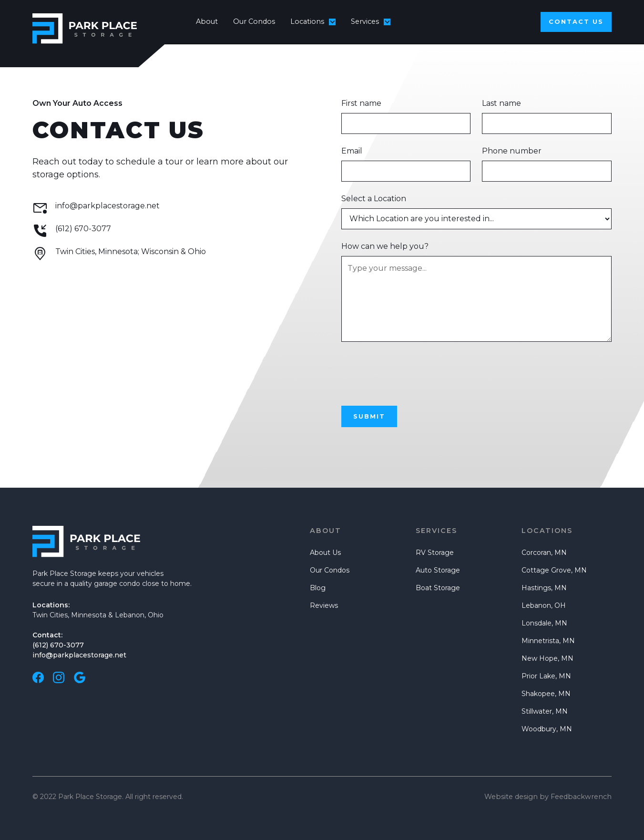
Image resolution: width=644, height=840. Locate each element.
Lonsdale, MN (544, 623)
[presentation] (414, 372)
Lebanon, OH (544, 605)
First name (361, 103)
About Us (325, 553)
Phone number (512, 151)
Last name (501, 103)
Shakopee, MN (546, 694)
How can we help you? (385, 246)
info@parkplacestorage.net (79, 655)
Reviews (324, 605)
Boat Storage (438, 588)
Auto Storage (438, 570)
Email (352, 151)
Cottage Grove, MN (554, 570)
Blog (318, 588)
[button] (313, 22)
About (207, 21)
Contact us (576, 22)
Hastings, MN (544, 588)
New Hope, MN (547, 658)
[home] (107, 22)
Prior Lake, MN (546, 676)
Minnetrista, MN (548, 641)
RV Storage (435, 553)
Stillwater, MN (545, 711)
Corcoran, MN (544, 553)
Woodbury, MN (547, 729)
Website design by (548, 797)
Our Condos (254, 21)
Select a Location (374, 199)
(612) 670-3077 (58, 645)
